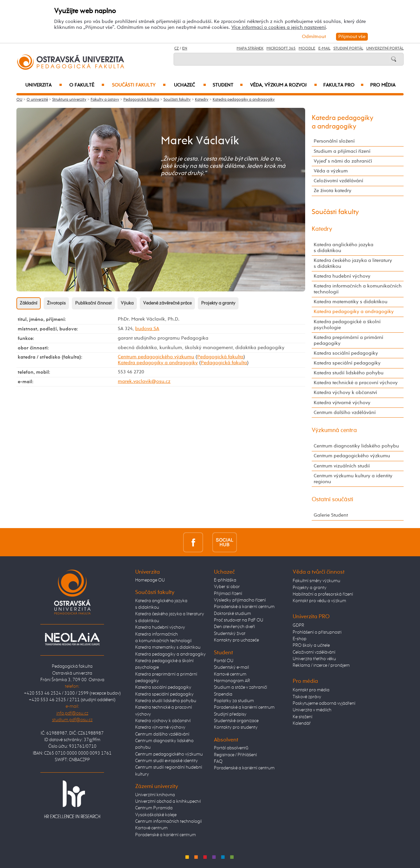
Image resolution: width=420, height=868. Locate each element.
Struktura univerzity (69, 100)
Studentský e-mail (231, 667)
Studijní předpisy (230, 714)
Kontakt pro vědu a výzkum (319, 601)
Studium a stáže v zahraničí (241, 687)
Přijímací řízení (228, 594)
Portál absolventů (231, 748)
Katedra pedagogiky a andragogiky (244, 100)
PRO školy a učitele (311, 645)
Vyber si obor (227, 587)
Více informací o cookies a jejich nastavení (279, 27)
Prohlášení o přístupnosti (317, 632)
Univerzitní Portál (385, 49)
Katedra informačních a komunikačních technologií (358, 289)
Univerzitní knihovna (155, 795)
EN (185, 49)
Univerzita (43, 85)
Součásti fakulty (139, 85)
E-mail (324, 49)
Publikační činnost (93, 303)
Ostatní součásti (333, 500)
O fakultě (87, 85)
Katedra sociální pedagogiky (346, 353)
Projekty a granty (218, 303)
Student (228, 85)
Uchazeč (190, 85)
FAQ (218, 761)
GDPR (298, 625)
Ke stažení (303, 717)
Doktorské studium (232, 614)
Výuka (127, 303)
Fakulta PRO (343, 85)
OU (19, 100)
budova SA (147, 329)
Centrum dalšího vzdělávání (345, 413)
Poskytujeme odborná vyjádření (324, 703)
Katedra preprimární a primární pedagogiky (348, 340)
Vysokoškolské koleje (156, 815)
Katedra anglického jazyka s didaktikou (344, 248)
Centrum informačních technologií (168, 821)
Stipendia (223, 694)
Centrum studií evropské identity (167, 761)
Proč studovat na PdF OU (239, 620)
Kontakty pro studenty (236, 727)
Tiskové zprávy (307, 697)
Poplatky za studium (234, 701)
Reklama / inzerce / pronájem (321, 665)
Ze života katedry (333, 191)
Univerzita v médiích (312, 710)
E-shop (300, 639)
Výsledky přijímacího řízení (240, 600)
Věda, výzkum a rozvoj (283, 85)
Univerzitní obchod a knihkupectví (168, 801)
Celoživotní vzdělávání (338, 181)
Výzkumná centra (334, 430)
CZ (177, 49)
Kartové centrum (151, 828)
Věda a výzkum (331, 171)
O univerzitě (37, 100)
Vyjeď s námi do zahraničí (343, 161)
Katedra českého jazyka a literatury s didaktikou (353, 263)
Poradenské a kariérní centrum (166, 835)
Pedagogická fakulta (141, 100)
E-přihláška (225, 580)
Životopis (56, 303)
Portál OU (224, 661)
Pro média (383, 85)
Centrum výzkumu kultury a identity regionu (353, 479)
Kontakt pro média (311, 690)
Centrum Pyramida (154, 808)
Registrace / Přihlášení (235, 755)
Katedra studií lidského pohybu (349, 373)
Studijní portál (348, 49)
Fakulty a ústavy (105, 100)
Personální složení (334, 141)
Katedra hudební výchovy (342, 276)
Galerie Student (331, 515)
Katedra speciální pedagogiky (347, 363)
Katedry (202, 100)
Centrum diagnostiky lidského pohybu (356, 446)
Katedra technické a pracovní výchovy (356, 383)
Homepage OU (150, 580)
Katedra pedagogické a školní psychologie (347, 325)
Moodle (307, 49)
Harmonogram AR (232, 681)
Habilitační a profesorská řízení (323, 594)
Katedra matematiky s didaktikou (351, 302)
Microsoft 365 (281, 49)
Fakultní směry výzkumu (316, 581)
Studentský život (230, 634)
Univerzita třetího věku (314, 659)
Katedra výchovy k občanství (345, 393)
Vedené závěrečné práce (167, 303)
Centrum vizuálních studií (342, 466)
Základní (29, 303)
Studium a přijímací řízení (342, 151)
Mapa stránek (250, 49)
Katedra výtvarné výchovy (342, 403)
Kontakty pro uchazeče (236, 640)
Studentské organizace (236, 721)
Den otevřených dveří (234, 627)
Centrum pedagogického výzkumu (156, 357)
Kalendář (302, 723)
